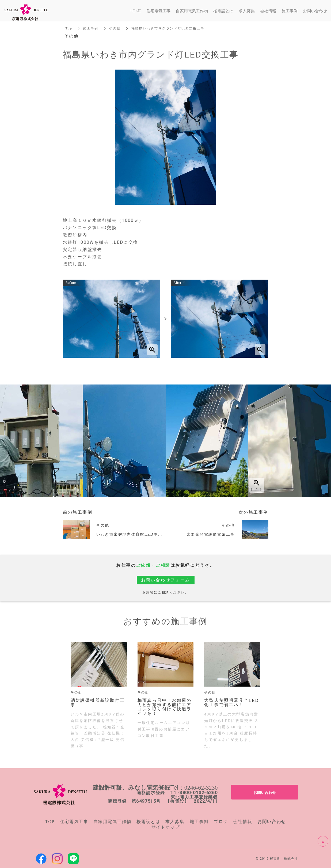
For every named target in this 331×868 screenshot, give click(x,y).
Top (69, 28)
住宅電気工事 (74, 822)
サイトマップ (166, 827)
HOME (135, 11)
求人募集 (175, 822)
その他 (115, 28)
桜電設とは (148, 822)
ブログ (221, 822)
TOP (50, 822)
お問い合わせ (265, 792)
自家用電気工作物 (112, 822)
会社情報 (243, 822)
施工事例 (91, 28)
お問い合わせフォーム (166, 580)
